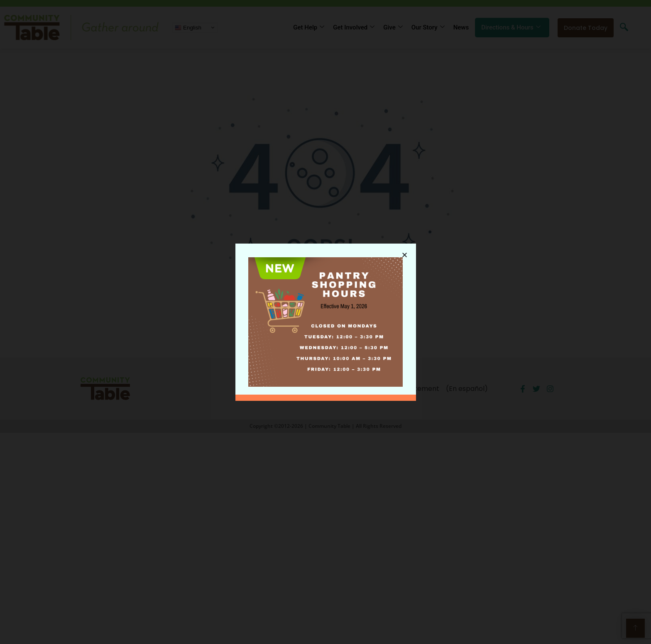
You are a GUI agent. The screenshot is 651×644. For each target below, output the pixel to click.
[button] (405, 253)
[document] (325, 322)
